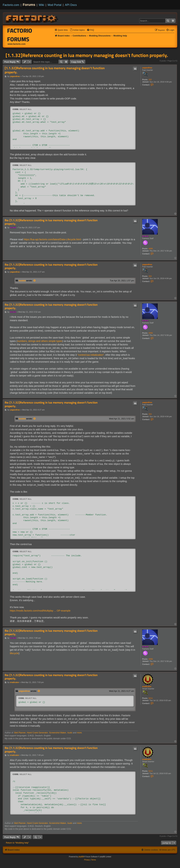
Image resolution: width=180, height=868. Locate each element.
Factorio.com (11, 5)
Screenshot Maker (58, 733)
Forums (29, 5)
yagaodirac (147, 68)
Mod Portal (55, 5)
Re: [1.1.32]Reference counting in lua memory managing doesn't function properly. (51, 222)
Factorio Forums (20, 35)
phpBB (81, 857)
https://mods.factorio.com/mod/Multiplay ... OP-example (40, 611)
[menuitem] (77, 30)
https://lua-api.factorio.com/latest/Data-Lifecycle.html (52, 239)
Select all (26, 109)
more (79, 733)
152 (150, 80)
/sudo (70, 733)
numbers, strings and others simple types (40, 341)
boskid (145, 236)
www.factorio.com (17, 44)
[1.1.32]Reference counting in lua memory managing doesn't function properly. (87, 55)
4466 (151, 249)
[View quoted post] (35, 281)
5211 (151, 698)
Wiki (42, 5)
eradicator (147, 686)
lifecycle (14, 653)
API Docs (71, 5)
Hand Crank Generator (37, 733)
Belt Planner (20, 733)
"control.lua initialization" (91, 355)
